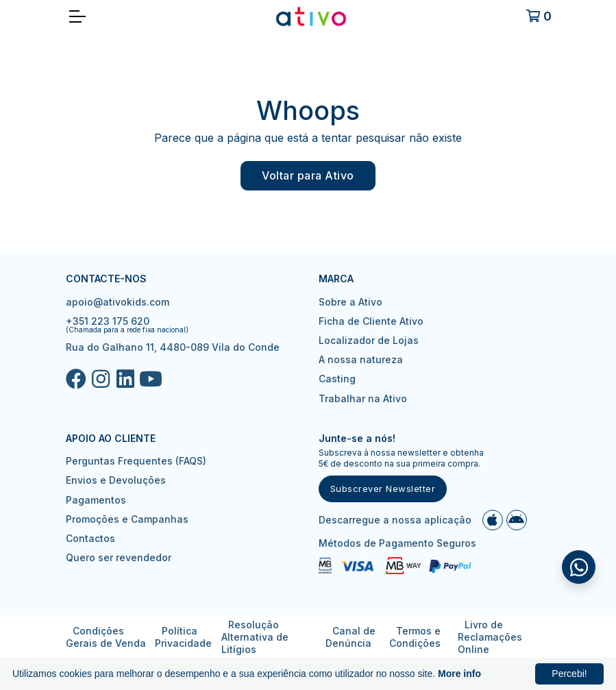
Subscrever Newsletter (383, 489)
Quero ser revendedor (119, 557)
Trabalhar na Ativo (363, 398)
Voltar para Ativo (308, 175)
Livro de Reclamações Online (490, 637)
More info (459, 674)
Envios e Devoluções (116, 480)
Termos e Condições (415, 637)
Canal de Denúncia (350, 637)
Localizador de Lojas (369, 340)
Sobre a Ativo (350, 302)
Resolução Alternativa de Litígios (255, 637)
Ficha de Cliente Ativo (371, 321)
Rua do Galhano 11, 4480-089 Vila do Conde (173, 347)
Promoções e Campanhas (127, 519)
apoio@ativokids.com (118, 302)
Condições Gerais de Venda (106, 637)
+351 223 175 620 (108, 321)
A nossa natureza (361, 359)
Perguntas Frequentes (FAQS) (136, 461)
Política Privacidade (183, 637)
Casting (337, 379)
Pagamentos (96, 500)
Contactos (90, 538)
